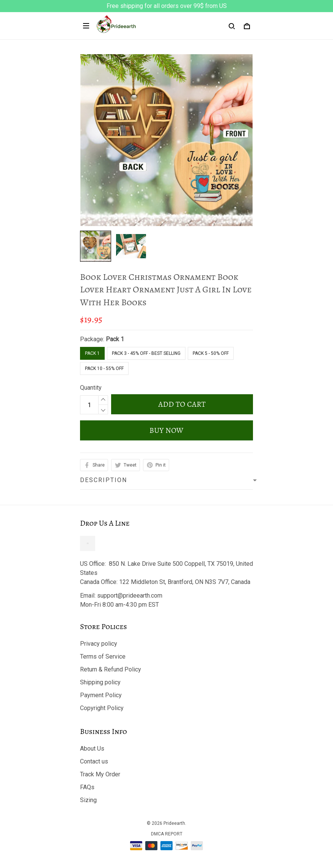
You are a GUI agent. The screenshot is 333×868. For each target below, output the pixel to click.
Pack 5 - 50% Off (211, 353)
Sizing (88, 800)
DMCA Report (167, 834)
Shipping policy (100, 682)
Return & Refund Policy (111, 669)
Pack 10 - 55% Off (104, 368)
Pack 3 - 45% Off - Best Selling (146, 353)
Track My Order (100, 774)
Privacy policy (99, 644)
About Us (92, 749)
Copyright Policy (102, 708)
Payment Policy (101, 695)
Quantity (91, 388)
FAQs (87, 787)
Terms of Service (103, 656)
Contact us (94, 761)
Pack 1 (115, 339)
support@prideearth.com (130, 596)
